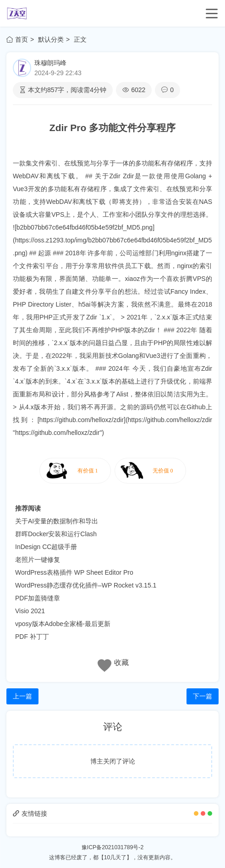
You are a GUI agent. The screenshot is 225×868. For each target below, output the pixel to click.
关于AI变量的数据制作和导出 (57, 521)
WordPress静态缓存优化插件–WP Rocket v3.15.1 (86, 585)
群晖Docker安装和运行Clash (56, 534)
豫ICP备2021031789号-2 (112, 847)
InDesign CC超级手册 (46, 547)
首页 (17, 39)
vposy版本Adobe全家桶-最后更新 (63, 624)
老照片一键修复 (38, 560)
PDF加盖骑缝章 (38, 598)
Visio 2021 (30, 611)
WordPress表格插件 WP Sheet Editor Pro (74, 572)
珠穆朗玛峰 (50, 63)
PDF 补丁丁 (32, 637)
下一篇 (203, 696)
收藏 (121, 662)
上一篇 (22, 696)
